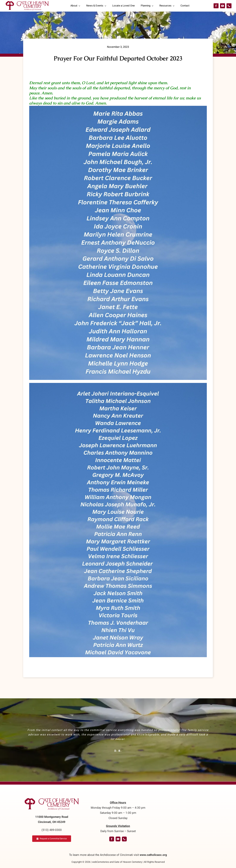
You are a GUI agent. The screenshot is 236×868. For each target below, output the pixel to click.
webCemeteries (101, 862)
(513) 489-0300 (52, 830)
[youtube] (223, 6)
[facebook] (216, 6)
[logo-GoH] (52, 798)
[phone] (229, 6)
